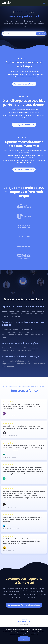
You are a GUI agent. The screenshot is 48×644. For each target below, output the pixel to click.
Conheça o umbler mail (24, 125)
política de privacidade (31, 634)
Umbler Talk (24, 625)
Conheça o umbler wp (24, 169)
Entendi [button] (24, 639)
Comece (41, 34)
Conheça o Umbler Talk (24, 84)
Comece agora (24, 605)
